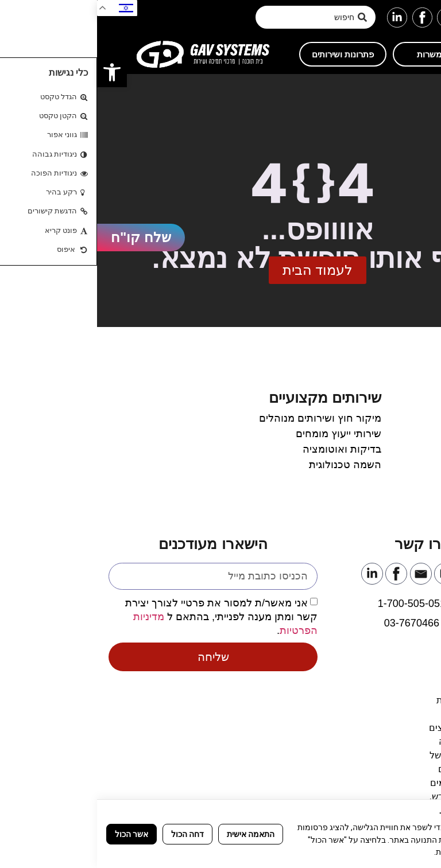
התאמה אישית (154, 834)
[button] (425, 17)
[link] (15, 72)
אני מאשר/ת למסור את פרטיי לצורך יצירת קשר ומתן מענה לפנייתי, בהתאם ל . (124, 616)
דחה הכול (90, 834)
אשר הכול (34, 834)
